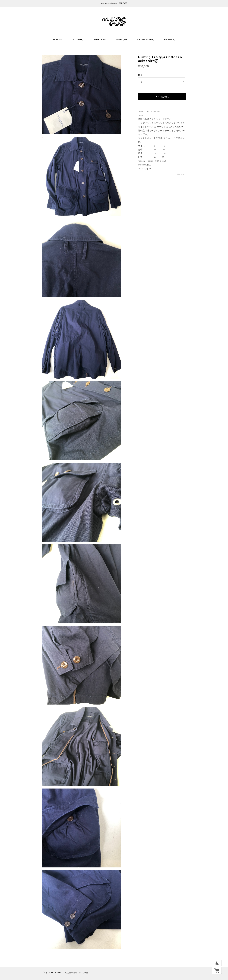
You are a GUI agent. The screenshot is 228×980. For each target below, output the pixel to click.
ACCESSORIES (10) (146, 40)
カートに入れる (162, 97)
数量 (140, 75)
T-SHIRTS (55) (100, 40)
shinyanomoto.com (109, 3)
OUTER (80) (78, 40)
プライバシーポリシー (51, 973)
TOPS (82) (58, 40)
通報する (180, 175)
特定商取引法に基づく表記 (77, 973)
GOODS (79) (170, 40)
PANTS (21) (122, 40)
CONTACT (123, 3)
